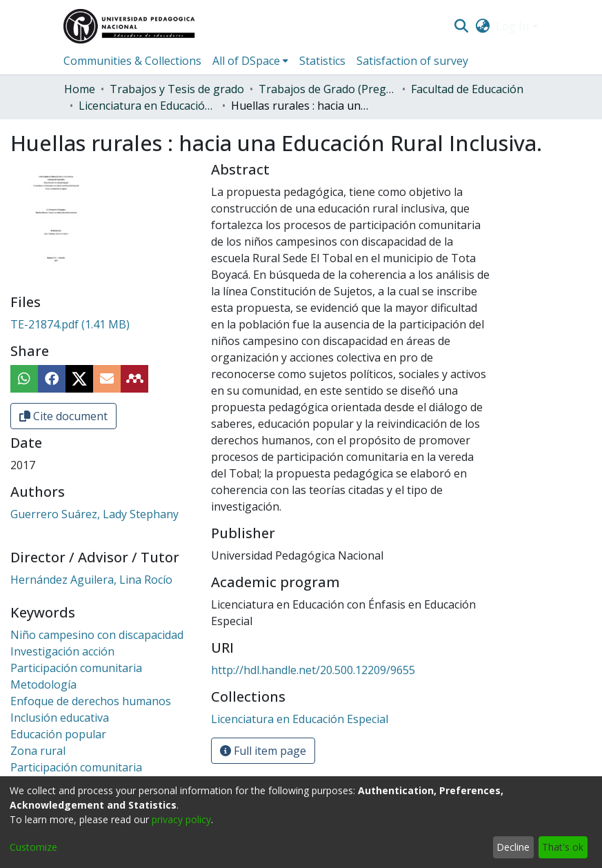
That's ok (563, 847)
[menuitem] (482, 26)
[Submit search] (462, 26)
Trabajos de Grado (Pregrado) (328, 89)
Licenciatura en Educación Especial (148, 106)
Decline (513, 847)
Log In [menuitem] (512, 26)
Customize (33, 847)
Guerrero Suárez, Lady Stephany (94, 514)
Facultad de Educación (467, 89)
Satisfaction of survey (412, 61)
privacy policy (181, 819)
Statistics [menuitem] (322, 61)
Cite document (63, 416)
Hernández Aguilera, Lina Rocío (91, 580)
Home (80, 89)
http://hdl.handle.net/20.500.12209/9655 (313, 670)
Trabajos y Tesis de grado (177, 89)
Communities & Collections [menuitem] (132, 61)
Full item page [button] (263, 751)
